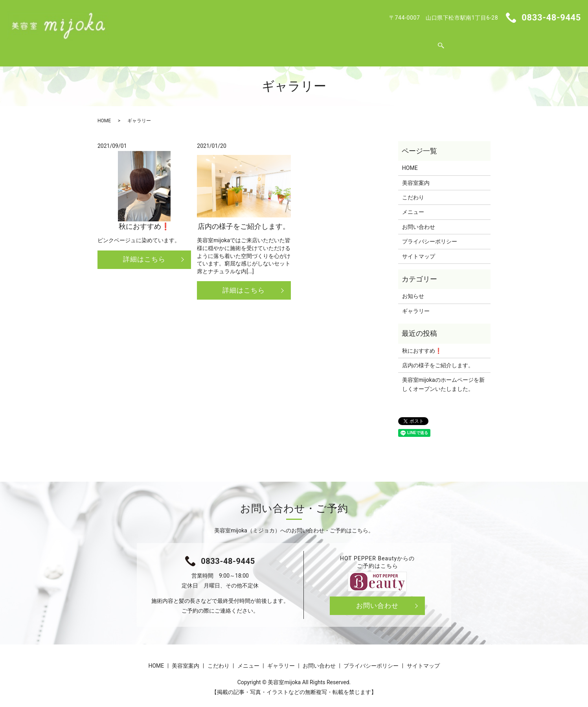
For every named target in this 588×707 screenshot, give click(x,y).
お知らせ (413, 289)
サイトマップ (419, 249)
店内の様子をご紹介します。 (438, 358)
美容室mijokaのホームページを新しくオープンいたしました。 (443, 377)
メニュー (297, 42)
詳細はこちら (144, 253)
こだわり (261, 42)
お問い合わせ (382, 42)
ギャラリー (337, 42)
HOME (186, 42)
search (411, 43)
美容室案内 (222, 42)
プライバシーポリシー (430, 234)
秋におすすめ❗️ (422, 343)
